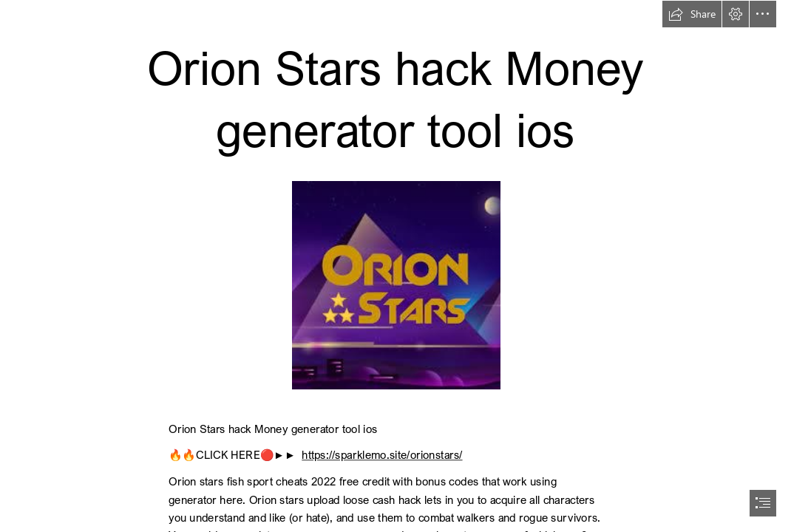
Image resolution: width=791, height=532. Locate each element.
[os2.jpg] (395, 284)
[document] (395, 266)
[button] (692, 14)
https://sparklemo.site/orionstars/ (382, 454)
